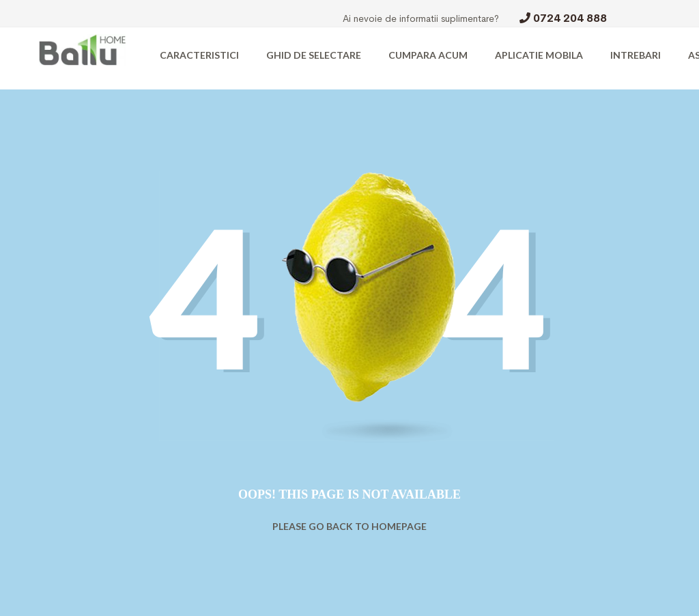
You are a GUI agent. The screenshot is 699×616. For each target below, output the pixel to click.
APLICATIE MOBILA (539, 55)
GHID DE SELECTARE (314, 55)
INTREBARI (636, 55)
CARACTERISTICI (199, 55)
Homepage (399, 526)
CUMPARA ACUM (428, 55)
